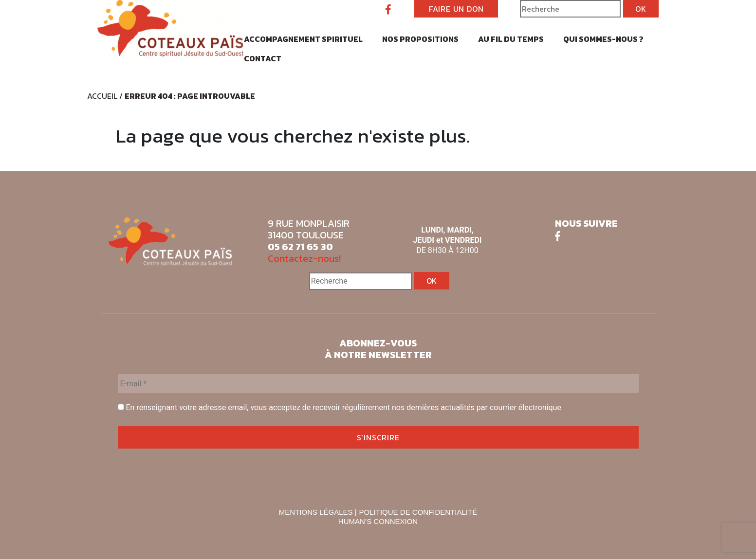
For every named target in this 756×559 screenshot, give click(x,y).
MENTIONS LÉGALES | (318, 512)
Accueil (102, 96)
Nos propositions (420, 39)
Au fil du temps (511, 39)
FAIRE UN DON (456, 9)
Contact (263, 58)
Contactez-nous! (304, 258)
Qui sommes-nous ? (603, 39)
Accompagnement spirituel (303, 39)
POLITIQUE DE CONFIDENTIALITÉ (418, 512)
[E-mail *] (378, 384)
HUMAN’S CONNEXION (378, 521)
